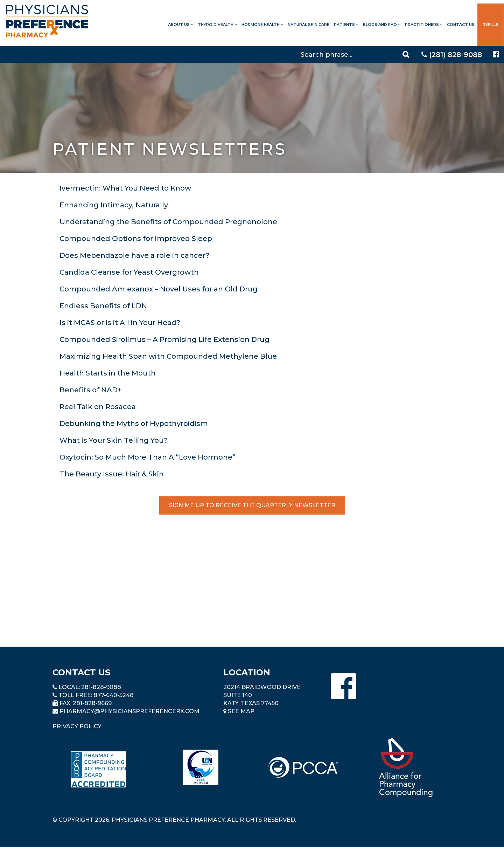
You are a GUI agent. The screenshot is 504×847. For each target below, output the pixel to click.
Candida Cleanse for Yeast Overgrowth (129, 272)
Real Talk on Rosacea (98, 407)
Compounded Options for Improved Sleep (136, 239)
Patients (346, 25)
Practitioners (424, 25)
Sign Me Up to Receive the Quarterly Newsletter (252, 505)
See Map (239, 711)
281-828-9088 (101, 687)
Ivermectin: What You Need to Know (125, 188)
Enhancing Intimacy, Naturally (114, 205)
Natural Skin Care (309, 25)
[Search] (356, 54)
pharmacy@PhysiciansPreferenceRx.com (129, 711)
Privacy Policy (77, 726)
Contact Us (461, 25)
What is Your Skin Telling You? (114, 440)
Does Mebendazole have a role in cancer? (134, 255)
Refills (491, 25)
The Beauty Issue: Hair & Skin (112, 474)
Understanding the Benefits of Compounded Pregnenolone (168, 222)
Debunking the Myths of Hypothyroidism (134, 423)
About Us (181, 25)
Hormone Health (262, 25)
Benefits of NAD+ (91, 390)
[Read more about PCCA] (303, 767)
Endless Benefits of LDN (103, 306)
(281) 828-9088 (452, 55)
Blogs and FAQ (382, 25)
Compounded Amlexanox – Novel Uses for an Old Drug (159, 289)
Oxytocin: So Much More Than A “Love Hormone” (148, 457)
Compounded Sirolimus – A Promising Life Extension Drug (164, 339)
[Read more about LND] (201, 767)
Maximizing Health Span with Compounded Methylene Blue (168, 356)
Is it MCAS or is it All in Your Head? (120, 323)
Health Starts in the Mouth (108, 373)
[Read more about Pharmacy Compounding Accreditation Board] (99, 769)
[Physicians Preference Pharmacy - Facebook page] (496, 54)
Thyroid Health (217, 25)
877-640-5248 (114, 695)
